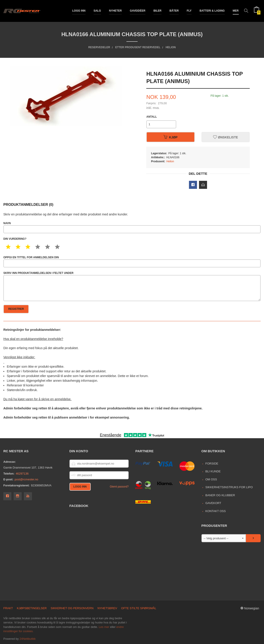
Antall (152, 117)
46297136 (22, 474)
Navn (132, 227)
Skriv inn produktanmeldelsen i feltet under (132, 286)
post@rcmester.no (26, 479)
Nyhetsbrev (107, 608)
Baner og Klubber (220, 495)
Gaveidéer (138, 11)
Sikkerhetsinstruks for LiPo (229, 487)
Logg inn (79, 11)
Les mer (104, 627)
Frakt (8, 608)
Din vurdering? (15, 239)
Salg (97, 11)
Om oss (211, 479)
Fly (189, 11)
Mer (236, 11)
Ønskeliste (225, 137)
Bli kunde (213, 471)
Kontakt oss (215, 511)
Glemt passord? (119, 487)
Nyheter (115, 11)
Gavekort (213, 503)
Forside (212, 464)
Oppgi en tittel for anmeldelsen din (132, 262)
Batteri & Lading (212, 11)
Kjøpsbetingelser (32, 608)
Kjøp (171, 137)
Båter (174, 11)
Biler (157, 11)
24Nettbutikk (27, 639)
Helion (170, 161)
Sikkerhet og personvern (72, 608)
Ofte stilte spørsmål (139, 608)
